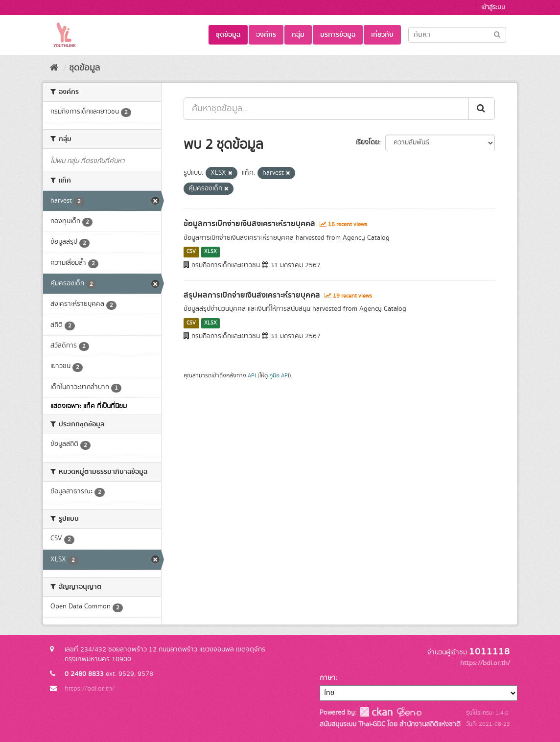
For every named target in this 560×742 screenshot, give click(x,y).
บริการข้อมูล (338, 35)
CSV (191, 252)
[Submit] (497, 34)
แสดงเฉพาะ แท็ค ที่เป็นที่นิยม (89, 406)
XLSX (210, 252)
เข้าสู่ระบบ (493, 8)
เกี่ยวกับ (382, 35)
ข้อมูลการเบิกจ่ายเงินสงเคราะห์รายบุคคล (249, 224)
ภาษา (327, 678)
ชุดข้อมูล (228, 35)
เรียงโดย (367, 142)
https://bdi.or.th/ (90, 689)
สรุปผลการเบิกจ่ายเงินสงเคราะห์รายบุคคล (252, 295)
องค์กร (266, 35)
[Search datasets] (457, 35)
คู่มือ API (279, 376)
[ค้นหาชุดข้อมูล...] (326, 109)
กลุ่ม (298, 35)
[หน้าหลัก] (54, 68)
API (252, 376)
